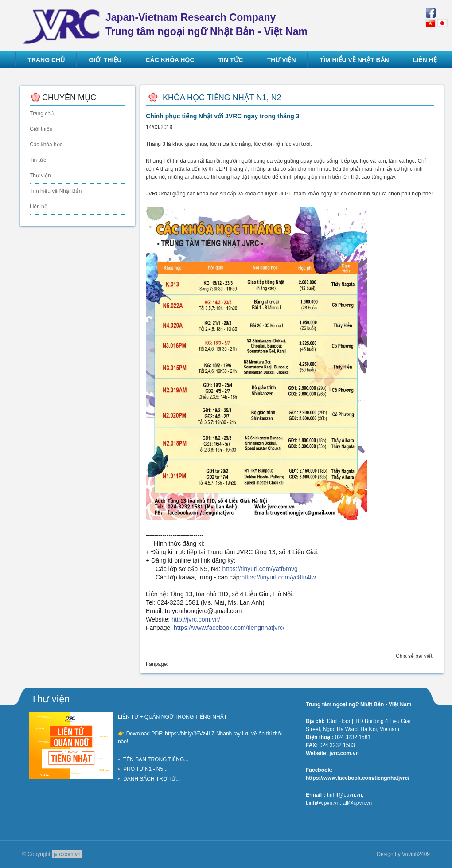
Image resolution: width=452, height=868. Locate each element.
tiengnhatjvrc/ (229, 628)
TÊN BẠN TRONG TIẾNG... (156, 759)
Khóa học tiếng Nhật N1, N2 (222, 98)
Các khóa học (46, 145)
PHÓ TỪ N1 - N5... (145, 769)
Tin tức (38, 160)
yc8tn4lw (279, 577)
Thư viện (40, 176)
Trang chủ (42, 113)
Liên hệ (39, 207)
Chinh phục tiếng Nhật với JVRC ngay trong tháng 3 (223, 116)
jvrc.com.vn (67, 854)
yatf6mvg (260, 569)
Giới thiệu (41, 129)
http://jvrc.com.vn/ (196, 619)
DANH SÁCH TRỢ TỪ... (152, 779)
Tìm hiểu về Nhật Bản (56, 191)
